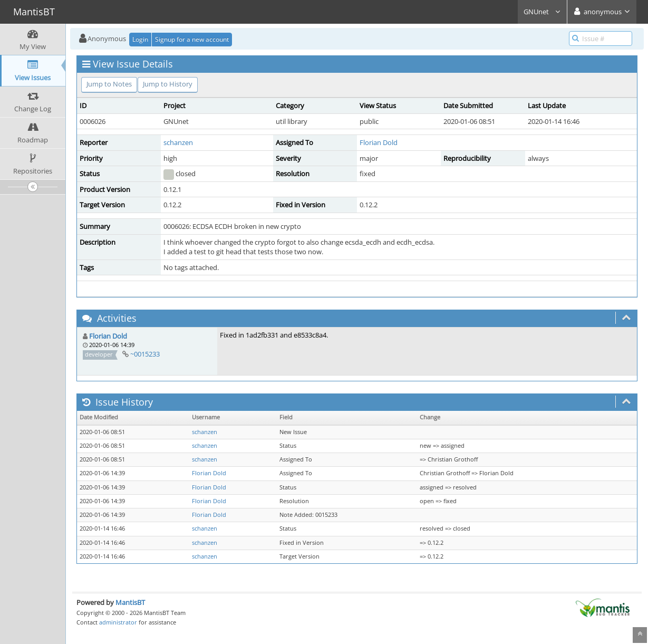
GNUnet (542, 12)
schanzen (178, 142)
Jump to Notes (109, 84)
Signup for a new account (192, 39)
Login (140, 39)
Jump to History (168, 84)
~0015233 (145, 354)
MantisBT (130, 602)
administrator (118, 622)
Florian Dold (379, 142)
